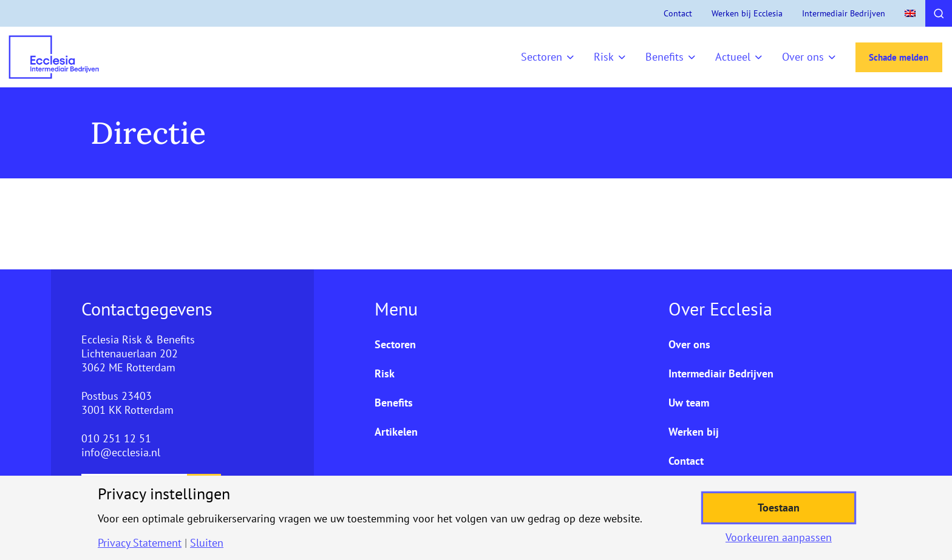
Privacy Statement (140, 543)
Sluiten (207, 543)
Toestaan (779, 508)
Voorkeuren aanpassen (779, 538)
